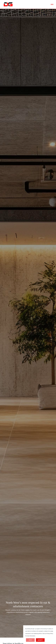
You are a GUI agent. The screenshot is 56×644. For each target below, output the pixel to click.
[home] (8, 5)
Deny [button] (30, 640)
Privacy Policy (50, 633)
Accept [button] (40, 640)
